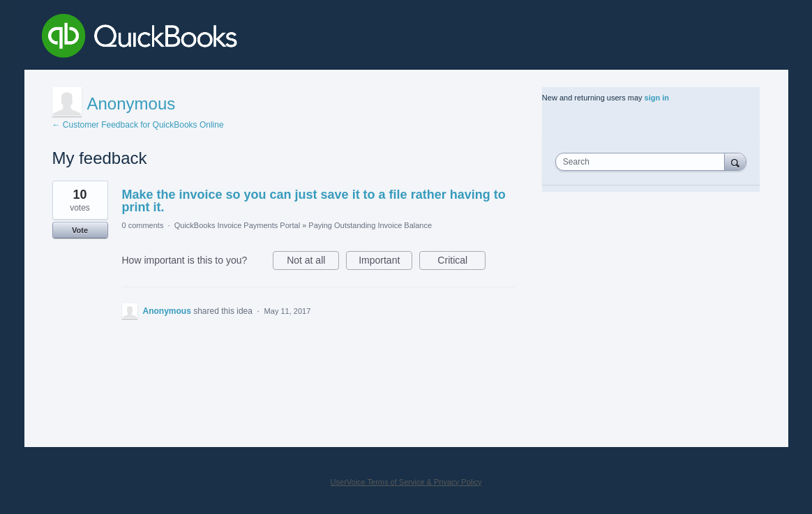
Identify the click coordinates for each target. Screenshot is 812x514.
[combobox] (643, 162)
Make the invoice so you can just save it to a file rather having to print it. (314, 201)
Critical (461, 262)
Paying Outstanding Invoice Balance (370, 225)
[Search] (735, 161)
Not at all (313, 262)
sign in (657, 98)
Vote (80, 230)
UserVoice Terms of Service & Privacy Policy (406, 482)
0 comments (143, 225)
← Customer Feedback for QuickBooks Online (138, 125)
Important (385, 262)
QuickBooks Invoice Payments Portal (237, 225)
